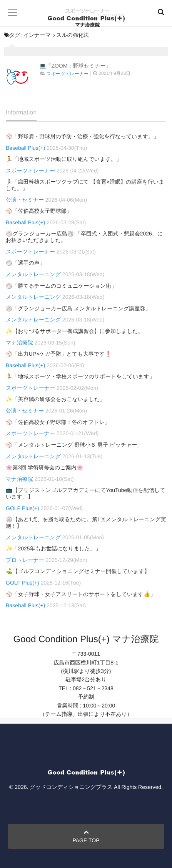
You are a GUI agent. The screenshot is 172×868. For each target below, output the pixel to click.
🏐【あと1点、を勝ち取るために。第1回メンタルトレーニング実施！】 (86, 523)
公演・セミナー (25, 200)
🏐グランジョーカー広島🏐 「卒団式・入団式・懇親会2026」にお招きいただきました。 (84, 237)
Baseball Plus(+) (25, 148)
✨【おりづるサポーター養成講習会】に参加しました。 (74, 331)
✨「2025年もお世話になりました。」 (53, 548)
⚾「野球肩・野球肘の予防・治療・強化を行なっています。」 (82, 136)
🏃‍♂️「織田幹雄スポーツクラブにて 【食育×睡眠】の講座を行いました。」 (85, 185)
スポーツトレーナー (67, 74)
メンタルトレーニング (33, 274)
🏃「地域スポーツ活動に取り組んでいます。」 (64, 159)
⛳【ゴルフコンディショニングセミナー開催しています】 (78, 571)
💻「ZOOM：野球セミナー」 (75, 66)
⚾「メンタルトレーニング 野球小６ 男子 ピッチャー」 (74, 445)
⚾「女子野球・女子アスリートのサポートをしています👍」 (81, 594)
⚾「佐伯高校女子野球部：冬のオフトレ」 (58, 422)
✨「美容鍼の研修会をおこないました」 (55, 399)
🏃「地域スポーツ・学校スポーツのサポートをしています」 (80, 376)
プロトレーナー (25, 560)
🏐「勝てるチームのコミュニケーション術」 (61, 286)
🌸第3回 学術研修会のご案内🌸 (44, 467)
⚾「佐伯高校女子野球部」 (39, 211)
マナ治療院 (19, 343)
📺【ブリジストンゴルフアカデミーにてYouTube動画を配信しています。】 (85, 493)
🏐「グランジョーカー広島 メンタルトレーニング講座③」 (78, 308)
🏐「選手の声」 (25, 263)
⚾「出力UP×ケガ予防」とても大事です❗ (59, 354)
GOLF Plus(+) (23, 508)
